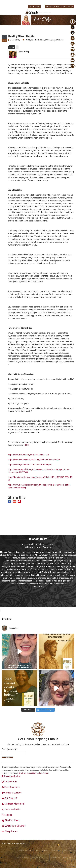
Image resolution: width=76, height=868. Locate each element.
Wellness (60, 40)
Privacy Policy (68, 858)
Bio (13, 47)
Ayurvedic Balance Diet (40, 858)
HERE (26, 445)
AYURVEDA (35, 7)
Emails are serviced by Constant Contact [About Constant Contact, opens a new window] (34, 773)
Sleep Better (56, 858)
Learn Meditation (22, 858)
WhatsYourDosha (25, 851)
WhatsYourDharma (42, 851)
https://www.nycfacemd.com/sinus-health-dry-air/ (30, 464)
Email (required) (9, 749)
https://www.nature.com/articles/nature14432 (28, 455)
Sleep (53, 40)
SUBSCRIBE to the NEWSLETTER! (59, 7)
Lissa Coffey (15, 40)
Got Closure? (68, 851)
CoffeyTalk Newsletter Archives (38, 40)
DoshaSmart (56, 851)
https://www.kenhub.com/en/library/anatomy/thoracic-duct (34, 460)
